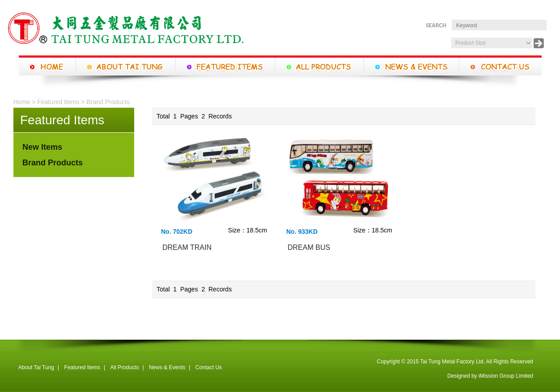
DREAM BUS (309, 247)
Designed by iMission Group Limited (490, 376)
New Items (42, 147)
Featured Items (58, 102)
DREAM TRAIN (187, 247)
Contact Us (209, 367)
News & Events (167, 367)
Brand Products (108, 102)
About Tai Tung (36, 367)
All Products (124, 367)
